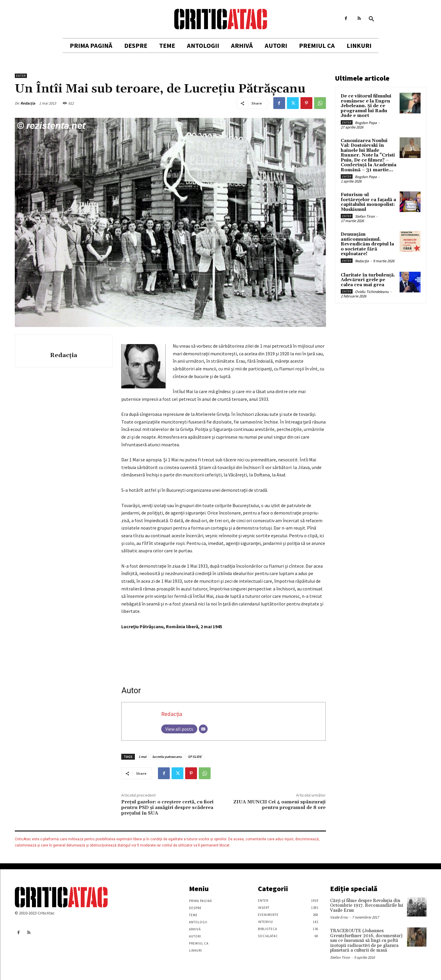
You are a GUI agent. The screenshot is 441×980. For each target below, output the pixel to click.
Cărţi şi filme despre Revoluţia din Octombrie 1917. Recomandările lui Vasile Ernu (367, 906)
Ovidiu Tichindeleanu (372, 292)
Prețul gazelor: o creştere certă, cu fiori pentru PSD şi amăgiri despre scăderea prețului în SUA (167, 808)
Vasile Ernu (339, 917)
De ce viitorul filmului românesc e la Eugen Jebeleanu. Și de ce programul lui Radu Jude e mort (366, 106)
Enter (21, 76)
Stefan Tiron (365, 216)
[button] (371, 19)
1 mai (142, 757)
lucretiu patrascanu (167, 757)
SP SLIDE (195, 757)
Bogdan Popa (366, 123)
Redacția (28, 103)
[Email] (203, 729)
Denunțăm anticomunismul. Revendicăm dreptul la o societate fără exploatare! (367, 244)
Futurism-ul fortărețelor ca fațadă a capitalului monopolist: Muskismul (368, 202)
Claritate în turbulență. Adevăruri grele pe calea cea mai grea (368, 280)
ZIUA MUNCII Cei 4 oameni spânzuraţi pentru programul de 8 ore (280, 805)
